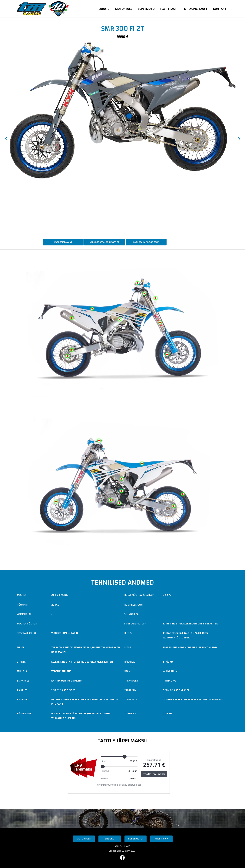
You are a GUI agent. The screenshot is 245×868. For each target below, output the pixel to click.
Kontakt (220, 9)
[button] (6, 139)
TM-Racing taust (195, 9)
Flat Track (168, 9)
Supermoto (146, 9)
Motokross (124, 9)
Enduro (104, 9)
